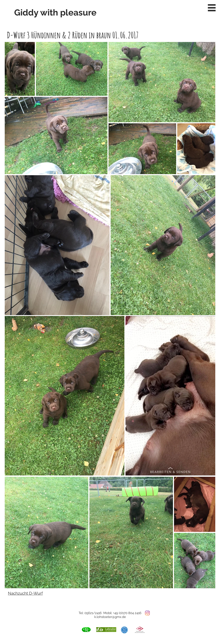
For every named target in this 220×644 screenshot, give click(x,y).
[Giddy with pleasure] (57, 12)
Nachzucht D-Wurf (25, 593)
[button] (212, 8)
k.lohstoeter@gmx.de (110, 617)
